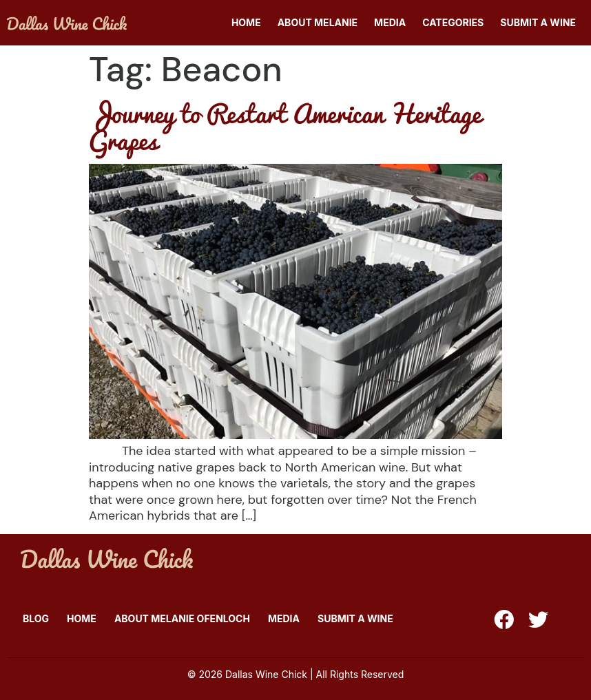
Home (246, 22)
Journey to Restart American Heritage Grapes (285, 126)
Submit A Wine (538, 22)
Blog (36, 618)
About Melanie (318, 22)
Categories (453, 22)
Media (390, 22)
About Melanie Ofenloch (182, 618)
